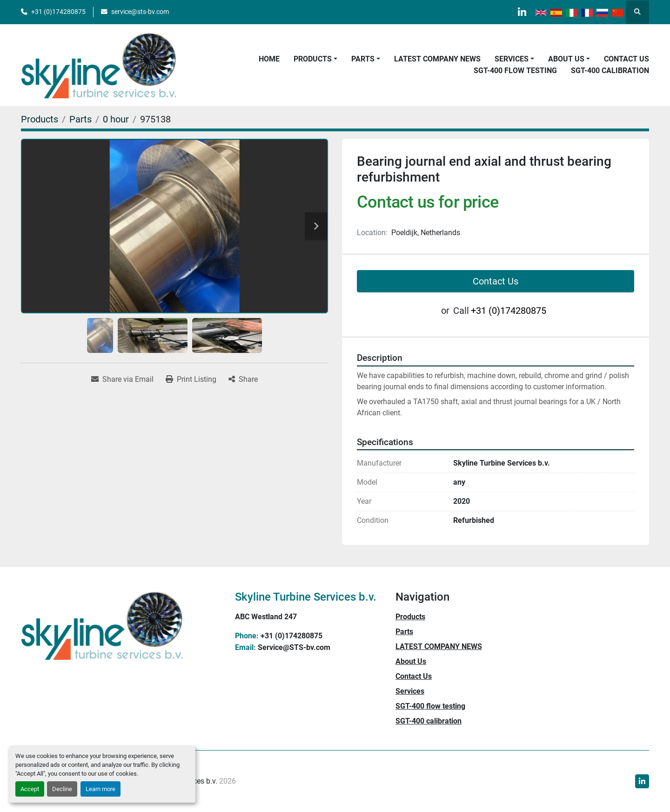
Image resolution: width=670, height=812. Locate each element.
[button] (315, 59)
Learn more (100, 789)
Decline (62, 789)
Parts (363, 59)
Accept (30, 789)
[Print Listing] (191, 379)
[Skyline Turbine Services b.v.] (102, 625)
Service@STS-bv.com (294, 647)
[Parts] (80, 119)
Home (269, 59)
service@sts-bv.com (140, 12)
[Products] (40, 119)
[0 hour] (116, 119)
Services (512, 59)
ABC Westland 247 (266, 617)
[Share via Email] (122, 379)
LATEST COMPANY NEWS (437, 59)
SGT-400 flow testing (515, 71)
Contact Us (626, 59)
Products (313, 59)
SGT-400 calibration (610, 71)
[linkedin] (521, 12)
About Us (566, 59)
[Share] (243, 379)
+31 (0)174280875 (58, 12)
